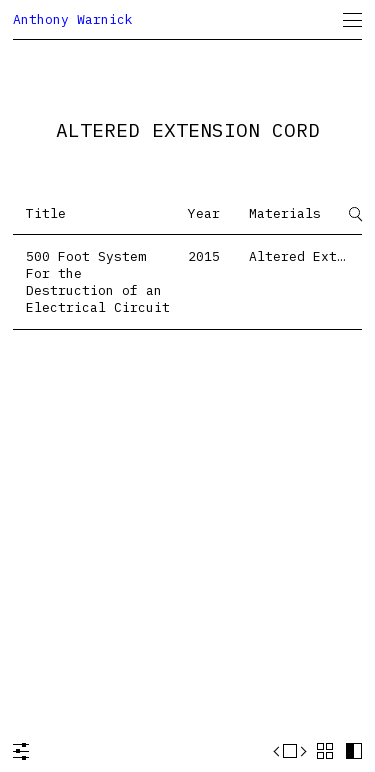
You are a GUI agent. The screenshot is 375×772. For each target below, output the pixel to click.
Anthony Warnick (73, 19)
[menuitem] (353, 20)
